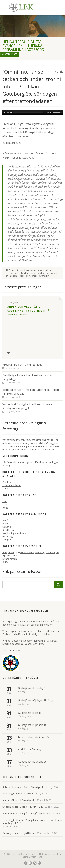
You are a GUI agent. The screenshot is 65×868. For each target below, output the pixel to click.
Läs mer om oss (11, 650)
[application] (32, 112)
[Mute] (51, 112)
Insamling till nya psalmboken (18, 794)
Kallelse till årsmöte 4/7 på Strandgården (24, 787)
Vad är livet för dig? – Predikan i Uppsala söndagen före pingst (27, 406)
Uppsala (7, 527)
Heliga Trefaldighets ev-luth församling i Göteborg (28, 272)
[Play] (5, 112)
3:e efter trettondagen (19, 270)
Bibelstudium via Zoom (32, 737)
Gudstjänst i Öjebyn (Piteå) (34, 700)
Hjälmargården (10, 556)
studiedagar (52, 552)
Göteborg (8, 536)
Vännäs (6, 524)
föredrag (40, 552)
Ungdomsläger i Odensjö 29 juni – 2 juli (23, 807)
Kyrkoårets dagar (12, 485)
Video (5, 508)
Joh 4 (28, 276)
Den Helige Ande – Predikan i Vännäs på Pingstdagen (27, 377)
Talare (6, 488)
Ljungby (7, 540)
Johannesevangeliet (40, 276)
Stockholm (8, 530)
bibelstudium (27, 552)
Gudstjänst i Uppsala (31, 725)
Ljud (5, 501)
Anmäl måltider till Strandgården (19, 800)
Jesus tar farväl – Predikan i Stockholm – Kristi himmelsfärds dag (31, 392)
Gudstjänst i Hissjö (29, 713)
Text (5, 504)
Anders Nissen (37, 270)
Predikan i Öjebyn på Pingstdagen (23, 365)
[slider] (28, 112)
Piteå (5, 520)
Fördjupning (9, 552)
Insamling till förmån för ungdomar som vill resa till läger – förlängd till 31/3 (32, 822)
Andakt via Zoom (28, 749)
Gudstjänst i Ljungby (31, 688)
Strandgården (10, 559)
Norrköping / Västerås (14, 533)
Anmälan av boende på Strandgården (22, 813)
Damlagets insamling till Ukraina (19, 833)
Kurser (6, 562)
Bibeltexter (8, 482)
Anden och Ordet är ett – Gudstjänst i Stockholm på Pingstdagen (28, 311)
